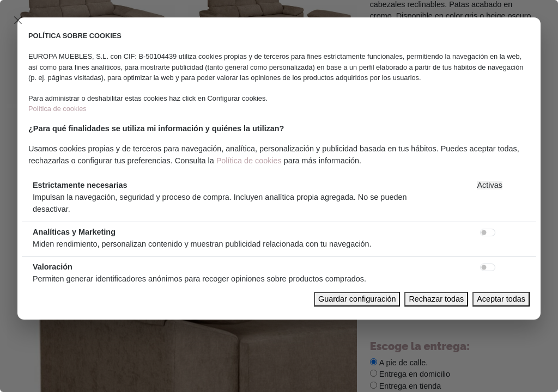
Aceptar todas (501, 299)
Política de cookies (57, 109)
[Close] (18, 20)
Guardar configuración (357, 299)
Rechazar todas (436, 299)
